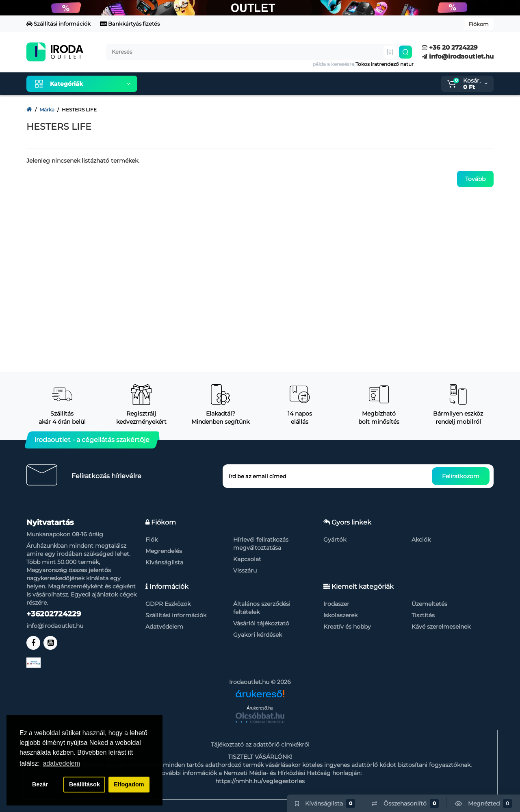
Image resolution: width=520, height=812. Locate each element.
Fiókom (479, 24)
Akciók (421, 540)
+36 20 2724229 (450, 47)
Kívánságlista (164, 562)
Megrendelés (164, 551)
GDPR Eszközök (168, 604)
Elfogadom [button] (129, 784)
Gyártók (335, 540)
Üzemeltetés (429, 604)
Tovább (475, 179)
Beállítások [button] (84, 784)
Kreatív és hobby (347, 627)
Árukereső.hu (260, 708)
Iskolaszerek (340, 615)
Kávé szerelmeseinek (441, 627)
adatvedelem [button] (61, 763)
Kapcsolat (247, 559)
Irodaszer (336, 604)
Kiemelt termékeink (182, 84)
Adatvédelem (164, 627)
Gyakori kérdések (258, 635)
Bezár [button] (40, 784)
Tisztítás (423, 615)
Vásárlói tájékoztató (261, 623)
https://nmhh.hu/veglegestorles (260, 781)
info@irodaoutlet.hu (458, 56)
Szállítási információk (58, 24)
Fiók (152, 540)
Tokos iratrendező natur (385, 64)
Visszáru (245, 570)
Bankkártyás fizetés (130, 24)
